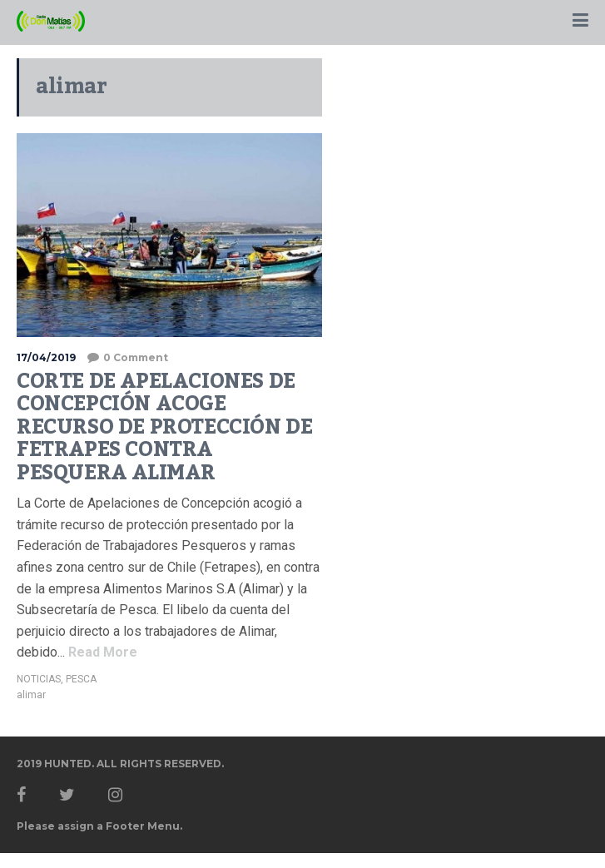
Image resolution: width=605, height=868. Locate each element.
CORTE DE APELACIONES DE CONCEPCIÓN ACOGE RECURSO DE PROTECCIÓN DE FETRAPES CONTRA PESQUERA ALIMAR (164, 427)
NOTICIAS (39, 679)
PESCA (81, 679)
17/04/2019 (46, 357)
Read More (101, 652)
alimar (31, 695)
